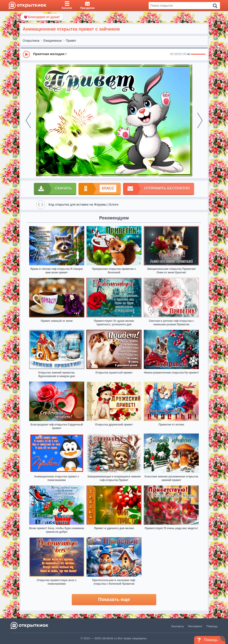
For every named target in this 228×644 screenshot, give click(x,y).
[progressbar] (198, 54)
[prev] (28, 120)
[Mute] (189, 54)
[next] (200, 120)
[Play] (26, 54)
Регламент (195, 626)
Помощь (212, 626)
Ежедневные (53, 41)
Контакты (178, 626)
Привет (71, 41)
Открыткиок (31, 41)
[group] (114, 54)
